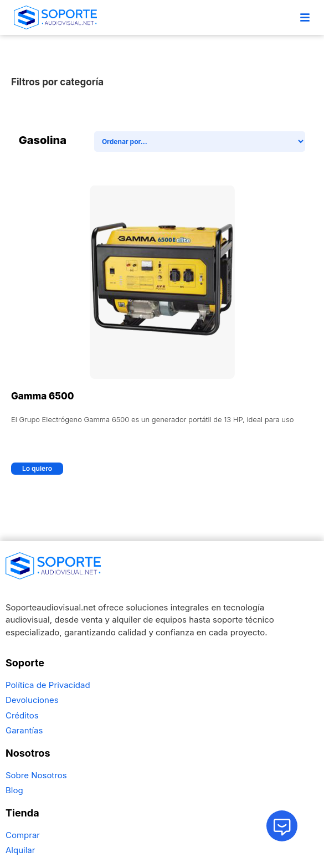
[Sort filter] (200, 142)
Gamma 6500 (43, 396)
